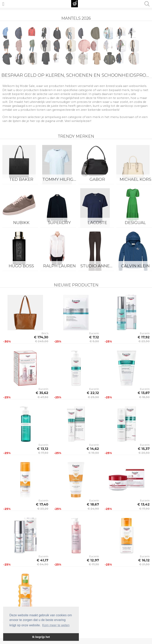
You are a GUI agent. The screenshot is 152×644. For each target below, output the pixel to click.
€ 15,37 (144, 449)
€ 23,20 (43, 509)
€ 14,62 (93, 449)
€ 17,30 (94, 564)
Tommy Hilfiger (60, 179)
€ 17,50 (43, 453)
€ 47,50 (43, 397)
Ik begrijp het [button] (41, 637)
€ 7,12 (94, 337)
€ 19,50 (94, 453)
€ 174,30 (41, 337)
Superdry (59, 223)
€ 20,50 (144, 453)
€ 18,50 (144, 397)
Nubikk (21, 223)
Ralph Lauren (59, 266)
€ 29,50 (93, 397)
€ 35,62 (42, 393)
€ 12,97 (93, 560)
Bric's (45, 333)
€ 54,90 (43, 564)
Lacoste (97, 223)
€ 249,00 (42, 341)
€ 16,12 (144, 560)
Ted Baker (21, 179)
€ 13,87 (144, 393)
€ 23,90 (144, 341)
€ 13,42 (144, 504)
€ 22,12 (93, 393)
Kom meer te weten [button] (56, 625)
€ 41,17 (42, 560)
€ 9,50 (94, 341)
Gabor (97, 179)
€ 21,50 (144, 564)
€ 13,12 (43, 449)
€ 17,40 (42, 504)
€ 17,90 (144, 509)
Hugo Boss (21, 266)
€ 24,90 (93, 509)
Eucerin (94, 333)
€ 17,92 (144, 337)
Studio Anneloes (98, 266)
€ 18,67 (93, 504)
